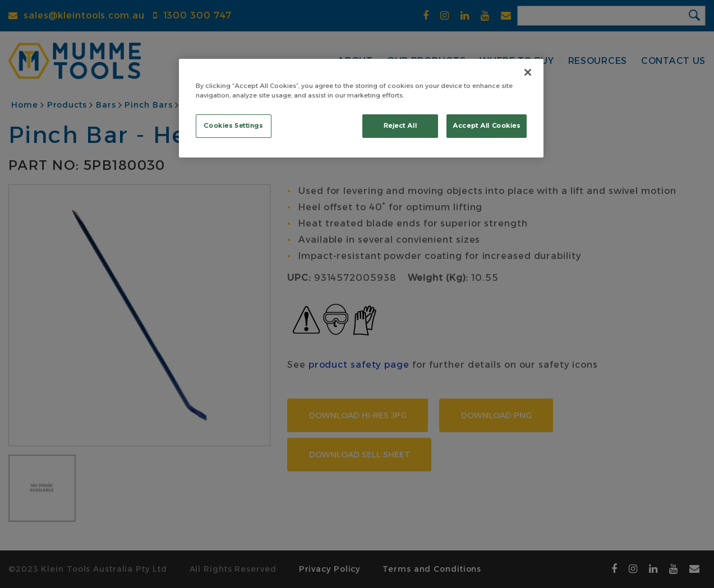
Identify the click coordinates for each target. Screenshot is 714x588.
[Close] (528, 72)
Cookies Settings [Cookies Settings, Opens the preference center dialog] (233, 126)
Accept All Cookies (486, 126)
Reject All (400, 126)
